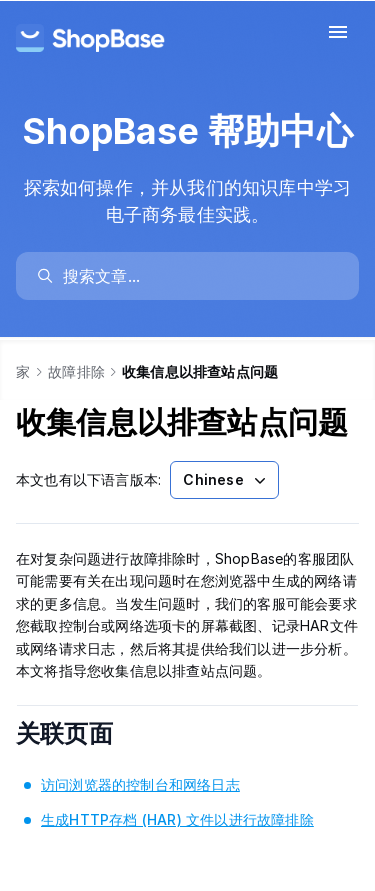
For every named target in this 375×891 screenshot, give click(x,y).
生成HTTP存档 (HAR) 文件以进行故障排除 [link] (177, 819)
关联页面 (91, 733)
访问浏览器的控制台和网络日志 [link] (140, 784)
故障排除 (76, 371)
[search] (197, 276)
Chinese (226, 480)
